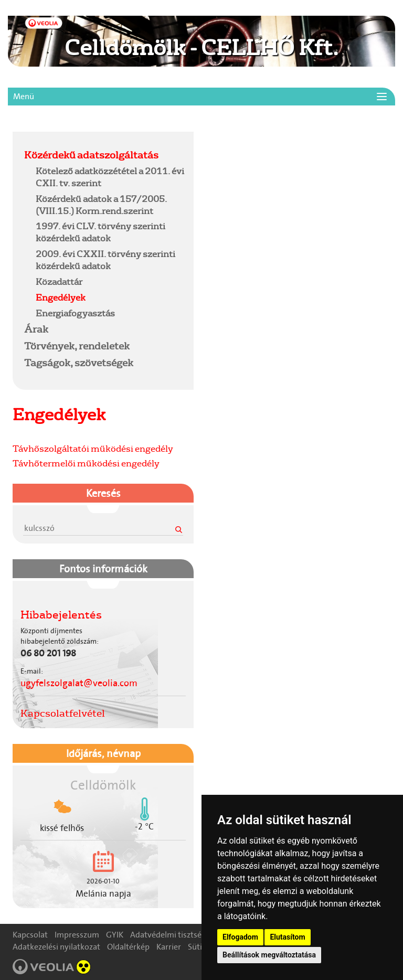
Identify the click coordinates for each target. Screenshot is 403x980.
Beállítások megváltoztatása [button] (269, 955)
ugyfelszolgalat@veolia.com (79, 683)
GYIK (115, 935)
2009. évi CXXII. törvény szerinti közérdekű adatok (105, 260)
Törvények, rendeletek (77, 346)
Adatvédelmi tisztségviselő (179, 935)
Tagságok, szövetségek (79, 363)
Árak (36, 329)
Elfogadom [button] (240, 937)
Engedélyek (61, 297)
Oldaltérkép (128, 947)
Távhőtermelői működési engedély (86, 463)
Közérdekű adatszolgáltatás (91, 155)
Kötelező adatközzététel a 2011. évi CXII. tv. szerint (110, 177)
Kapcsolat (30, 935)
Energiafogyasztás (75, 313)
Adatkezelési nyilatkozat (56, 947)
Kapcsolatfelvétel (63, 713)
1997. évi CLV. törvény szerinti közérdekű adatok (100, 232)
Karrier (169, 947)
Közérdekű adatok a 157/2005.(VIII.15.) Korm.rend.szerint (101, 205)
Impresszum (77, 935)
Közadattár (59, 281)
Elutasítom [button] (287, 937)
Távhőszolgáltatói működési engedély (93, 448)
